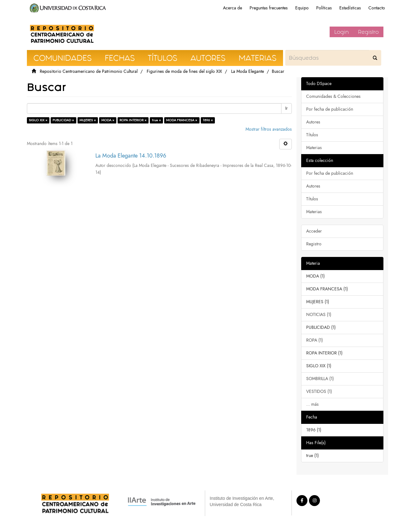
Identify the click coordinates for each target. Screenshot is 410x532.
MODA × (108, 120)
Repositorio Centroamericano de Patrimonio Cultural (89, 71)
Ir (286, 108)
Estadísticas (350, 8)
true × (157, 120)
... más (312, 404)
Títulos (312, 135)
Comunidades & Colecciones (333, 96)
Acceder (314, 231)
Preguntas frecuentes (269, 8)
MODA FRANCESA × (182, 120)
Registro (368, 32)
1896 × (208, 120)
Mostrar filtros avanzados (269, 129)
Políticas (324, 8)
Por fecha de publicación (330, 109)
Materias (314, 148)
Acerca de (233, 8)
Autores (313, 122)
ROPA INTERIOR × (133, 120)
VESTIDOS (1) (319, 391)
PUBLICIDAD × (63, 120)
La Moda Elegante (248, 71)
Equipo (302, 8)
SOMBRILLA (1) (320, 379)
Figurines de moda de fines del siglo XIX (184, 71)
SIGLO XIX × (38, 120)
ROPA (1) (314, 340)
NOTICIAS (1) (319, 315)
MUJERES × (88, 120)
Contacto (377, 8)
